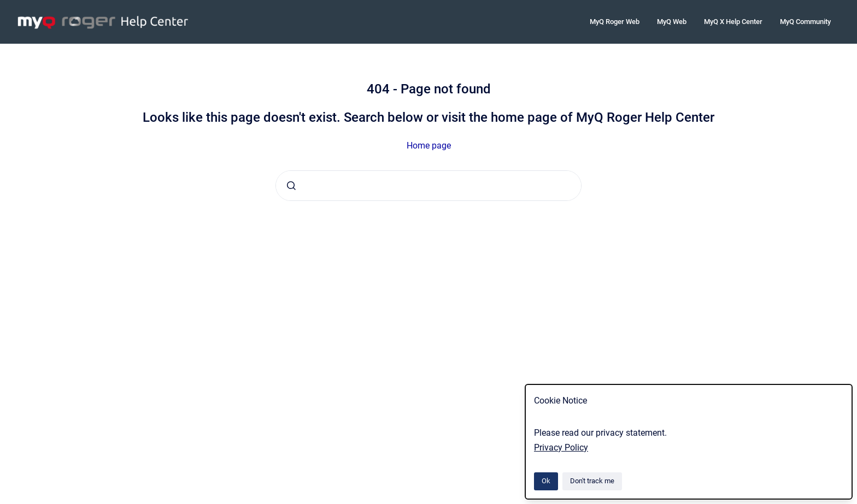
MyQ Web (672, 22)
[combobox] (428, 186)
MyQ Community (805, 22)
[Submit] (291, 186)
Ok (546, 481)
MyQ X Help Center (733, 22)
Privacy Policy (561, 447)
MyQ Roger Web (615, 22)
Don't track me (592, 481)
